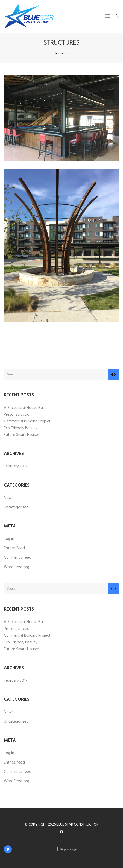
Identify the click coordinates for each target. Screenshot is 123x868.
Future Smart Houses (22, 435)
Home (59, 54)
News (9, 498)
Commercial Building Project (27, 421)
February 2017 (16, 466)
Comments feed (18, 558)
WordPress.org (17, 567)
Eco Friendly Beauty (20, 428)
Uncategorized (16, 507)
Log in (9, 539)
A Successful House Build (25, 408)
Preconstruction (18, 415)
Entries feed (14, 548)
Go (113, 375)
